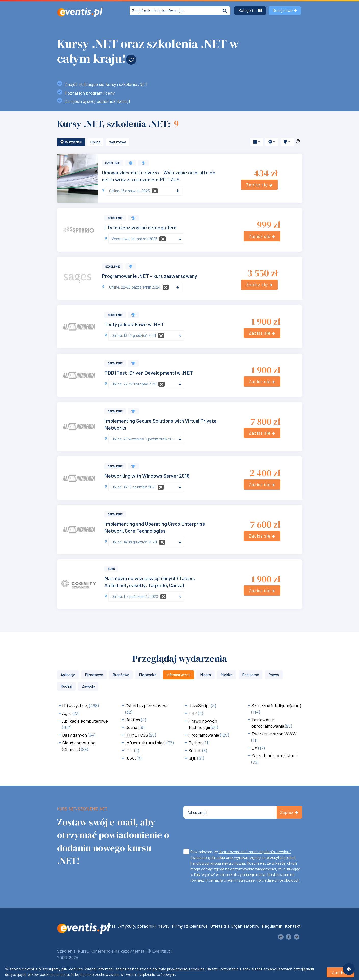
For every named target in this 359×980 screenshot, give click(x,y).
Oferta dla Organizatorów (235, 926)
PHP (193, 713)
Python (196, 743)
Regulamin (272, 926)
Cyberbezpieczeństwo (147, 705)
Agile (67, 713)
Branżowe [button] (121, 675)
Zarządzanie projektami (275, 755)
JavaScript (200, 705)
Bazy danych (75, 735)
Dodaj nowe (285, 10)
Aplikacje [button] (68, 675)
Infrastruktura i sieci (146, 743)
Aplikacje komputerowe (85, 721)
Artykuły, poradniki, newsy (144, 926)
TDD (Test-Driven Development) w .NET (149, 373)
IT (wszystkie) (76, 705)
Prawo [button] (274, 675)
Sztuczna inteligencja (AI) (276, 705)
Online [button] (95, 142)
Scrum (195, 750)
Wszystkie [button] (71, 142)
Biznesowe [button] (94, 675)
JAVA (131, 758)
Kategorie (250, 10)
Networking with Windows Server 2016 (147, 476)
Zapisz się (259, 185)
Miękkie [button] (227, 675)
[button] (257, 142)
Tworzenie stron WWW (274, 734)
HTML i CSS (137, 735)
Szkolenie (113, 163)
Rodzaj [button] (66, 686)
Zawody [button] (88, 686)
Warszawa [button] (118, 142)
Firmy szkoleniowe (190, 926)
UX (255, 748)
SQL (193, 758)
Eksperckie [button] (148, 675)
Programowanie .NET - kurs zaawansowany (150, 276)
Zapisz (289, 812)
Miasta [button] (205, 675)
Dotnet (133, 727)
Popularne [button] (251, 675)
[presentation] (222, 835)
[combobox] (144, 191)
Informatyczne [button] (178, 675)
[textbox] (142, 191)
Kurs (111, 569)
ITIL (130, 750)
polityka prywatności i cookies (178, 969)
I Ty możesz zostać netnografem (140, 227)
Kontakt (293, 926)
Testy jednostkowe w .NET (134, 324)
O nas (110, 926)
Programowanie (204, 735)
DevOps (133, 720)
